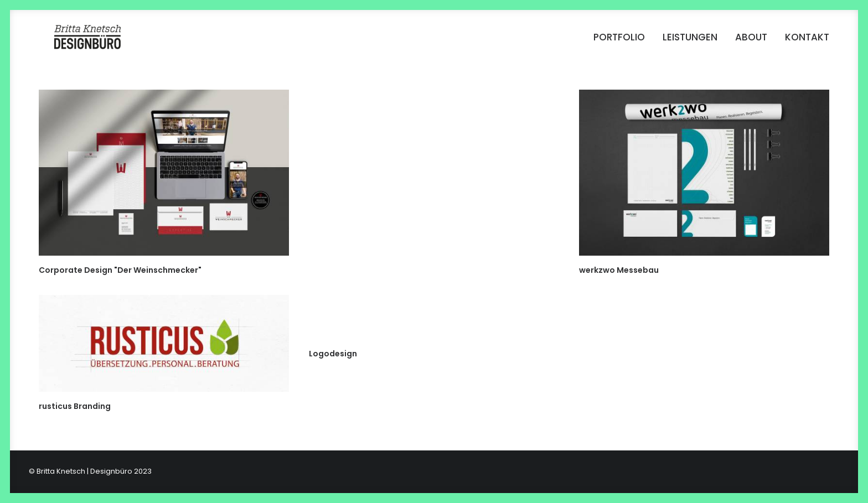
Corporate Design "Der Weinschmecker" (120, 270)
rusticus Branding (75, 406)
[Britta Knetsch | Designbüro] (84, 42)
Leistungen (690, 42)
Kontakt (807, 42)
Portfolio (619, 42)
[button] (164, 173)
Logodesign (333, 354)
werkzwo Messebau (619, 270)
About (751, 42)
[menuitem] (623, 42)
